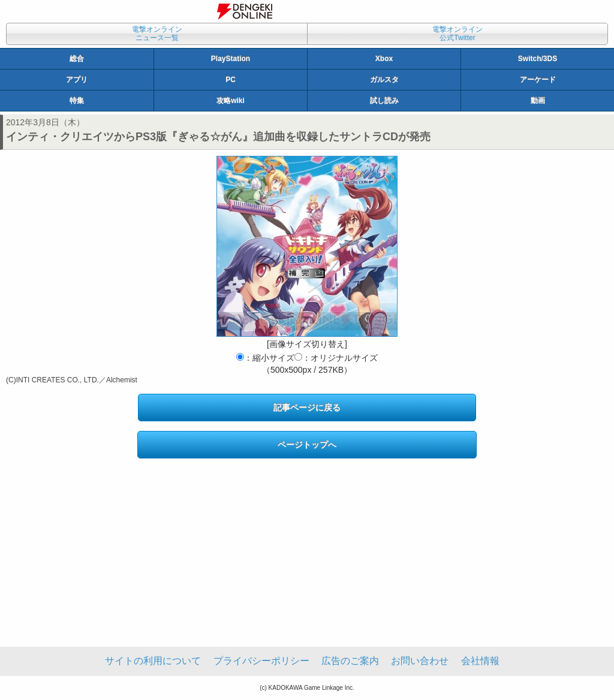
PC (231, 80)
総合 (77, 59)
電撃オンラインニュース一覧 (157, 34)
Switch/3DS (538, 59)
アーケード (538, 80)
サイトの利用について (153, 661)
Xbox (384, 59)
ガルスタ (384, 80)
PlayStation (231, 59)
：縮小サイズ (265, 358)
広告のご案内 (350, 661)
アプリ (77, 80)
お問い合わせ (420, 661)
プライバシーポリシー (261, 661)
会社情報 (480, 661)
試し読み (384, 101)
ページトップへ (307, 445)
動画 (538, 101)
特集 (77, 101)
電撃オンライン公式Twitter (458, 34)
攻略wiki (231, 101)
